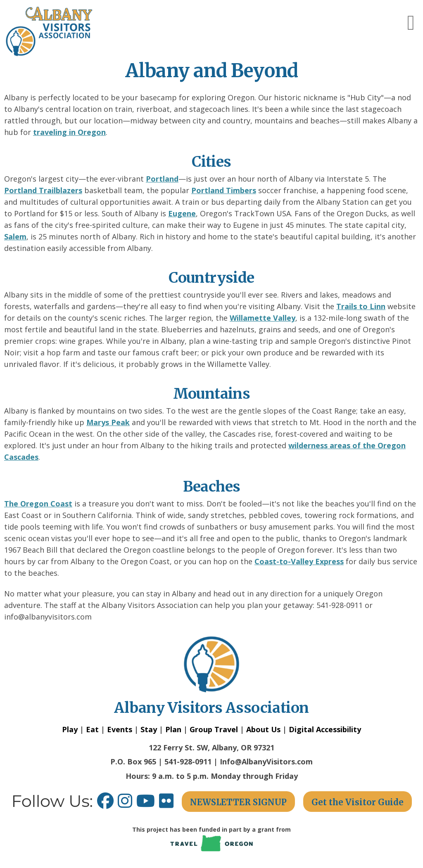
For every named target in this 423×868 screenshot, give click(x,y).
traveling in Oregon (69, 132)
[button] (411, 23)
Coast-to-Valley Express (299, 561)
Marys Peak (108, 422)
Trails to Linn (361, 306)
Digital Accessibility (325, 729)
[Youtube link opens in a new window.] (148, 804)
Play (70, 729)
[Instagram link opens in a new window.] (127, 804)
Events (120, 729)
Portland (162, 179)
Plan (173, 729)
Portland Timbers (224, 190)
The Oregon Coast (38, 504)
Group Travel (214, 729)
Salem (15, 237)
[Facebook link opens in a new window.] (105, 804)
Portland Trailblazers (43, 190)
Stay (149, 729)
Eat (92, 729)
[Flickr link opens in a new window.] (170, 804)
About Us (263, 729)
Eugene (182, 213)
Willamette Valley (263, 318)
